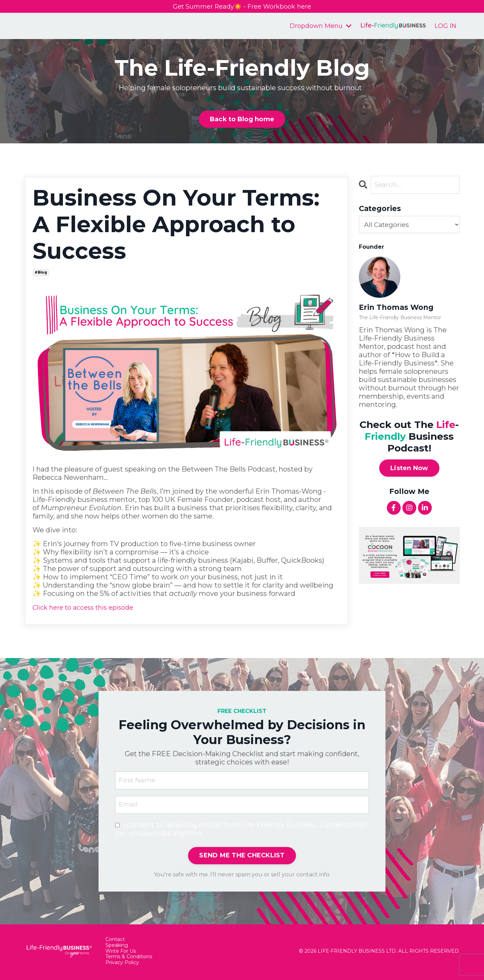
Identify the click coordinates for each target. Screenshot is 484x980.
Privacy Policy (122, 965)
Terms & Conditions (129, 959)
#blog (41, 273)
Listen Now (409, 469)
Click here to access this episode (88, 608)
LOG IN (445, 27)
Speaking (117, 948)
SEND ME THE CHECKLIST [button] (242, 858)
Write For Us (121, 954)
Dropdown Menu (321, 27)
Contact (115, 942)
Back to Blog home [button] (242, 120)
